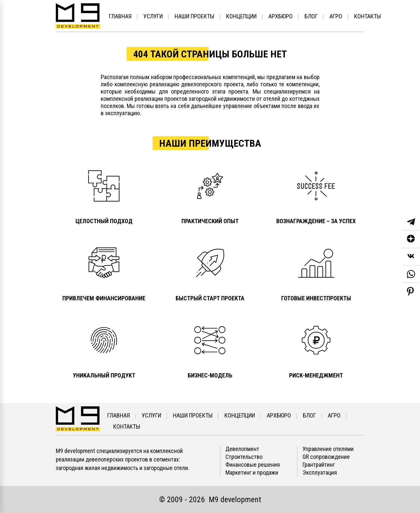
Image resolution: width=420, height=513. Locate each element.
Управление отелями (328, 449)
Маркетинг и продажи (252, 473)
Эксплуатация (320, 473)
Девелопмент (242, 449)
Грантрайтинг (319, 465)
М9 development (235, 500)
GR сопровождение (326, 457)
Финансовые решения (253, 465)
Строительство (244, 457)
